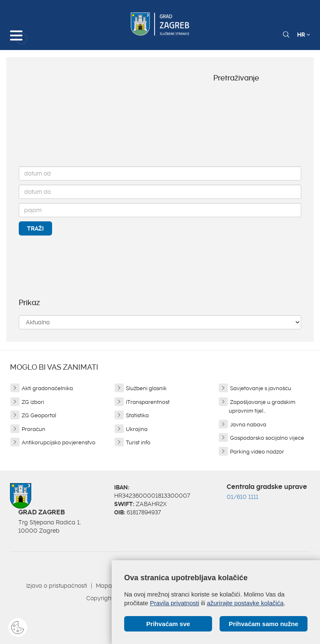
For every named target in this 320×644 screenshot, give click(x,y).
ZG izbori (33, 402)
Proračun (34, 429)
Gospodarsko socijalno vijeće (267, 438)
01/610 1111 (242, 497)
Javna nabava (248, 425)
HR (304, 35)
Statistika (137, 415)
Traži (35, 228)
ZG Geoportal (39, 415)
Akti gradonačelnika (47, 388)
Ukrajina (137, 429)
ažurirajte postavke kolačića (245, 603)
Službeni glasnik (146, 388)
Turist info (138, 442)
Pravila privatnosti (175, 603)
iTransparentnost (148, 402)
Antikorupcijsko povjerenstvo (59, 442)
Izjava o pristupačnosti (57, 586)
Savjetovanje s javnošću (261, 388)
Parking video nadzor (257, 452)
